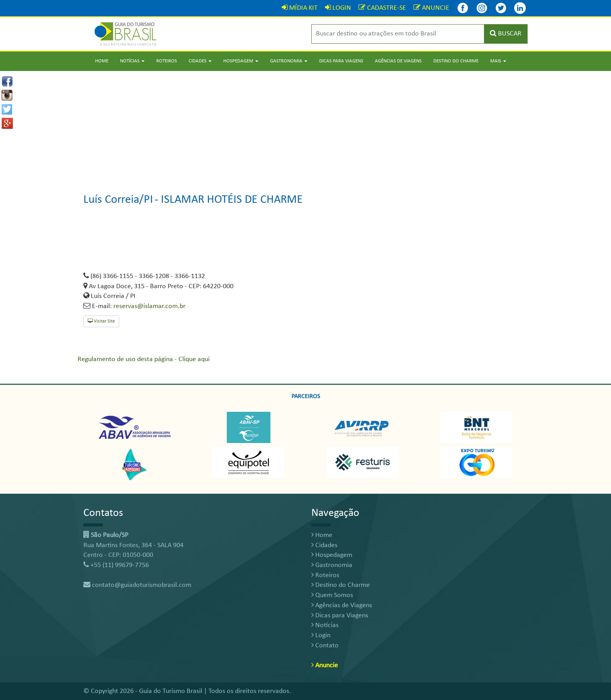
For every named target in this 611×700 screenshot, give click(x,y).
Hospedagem (332, 555)
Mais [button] (498, 61)
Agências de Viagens (398, 61)
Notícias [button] (132, 61)
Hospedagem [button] (241, 61)
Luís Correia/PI (118, 200)
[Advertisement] (305, 126)
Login (321, 635)
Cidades (324, 545)
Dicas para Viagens (341, 61)
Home (102, 61)
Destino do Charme (456, 61)
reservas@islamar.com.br (149, 306)
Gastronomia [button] (289, 61)
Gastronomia (332, 565)
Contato (325, 646)
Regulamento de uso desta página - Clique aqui (144, 359)
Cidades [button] (200, 61)
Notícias (325, 625)
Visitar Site (101, 321)
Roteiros (167, 61)
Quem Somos (332, 595)
